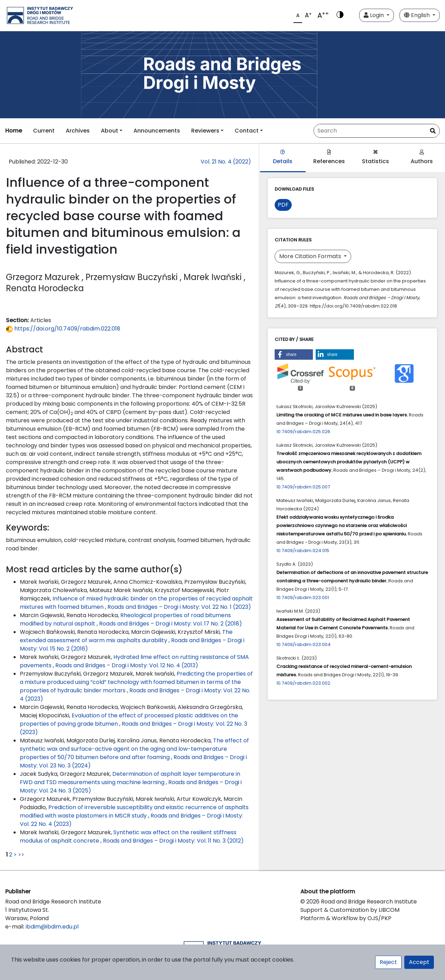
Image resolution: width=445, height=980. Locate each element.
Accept (419, 962)
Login (374, 15)
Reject (388, 962)
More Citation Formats (311, 256)
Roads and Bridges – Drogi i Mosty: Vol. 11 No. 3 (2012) (173, 841)
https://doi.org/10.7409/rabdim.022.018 (63, 329)
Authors (422, 157)
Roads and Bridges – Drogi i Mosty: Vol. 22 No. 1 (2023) (179, 607)
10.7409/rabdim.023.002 (303, 683)
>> (21, 855)
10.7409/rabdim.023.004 (304, 644)
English (418, 15)
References (329, 157)
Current (44, 131)
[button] (294, 354)
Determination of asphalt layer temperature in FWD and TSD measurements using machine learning (130, 778)
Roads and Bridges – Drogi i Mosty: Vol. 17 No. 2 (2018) (171, 624)
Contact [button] (247, 131)
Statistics (375, 157)
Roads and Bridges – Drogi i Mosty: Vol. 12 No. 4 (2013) (127, 665)
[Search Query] (377, 131)
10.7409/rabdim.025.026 (303, 432)
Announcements (157, 131)
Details (283, 157)
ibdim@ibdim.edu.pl (52, 927)
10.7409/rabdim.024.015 (303, 551)
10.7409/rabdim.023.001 (303, 597)
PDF (283, 205)
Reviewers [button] (205, 131)
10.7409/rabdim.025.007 (303, 487)
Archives (78, 131)
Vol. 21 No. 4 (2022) (226, 162)
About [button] (110, 131)
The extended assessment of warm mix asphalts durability (126, 636)
